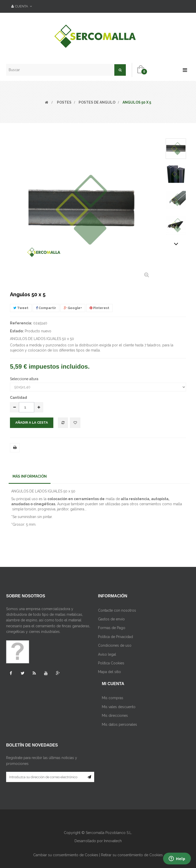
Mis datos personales (119, 724)
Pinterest (99, 308)
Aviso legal (107, 654)
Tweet (21, 308)
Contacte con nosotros (117, 610)
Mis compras (113, 698)
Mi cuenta (113, 684)
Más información (30, 476)
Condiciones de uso (115, 645)
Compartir (46, 308)
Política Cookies (111, 663)
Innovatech (113, 841)
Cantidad (19, 398)
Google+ (73, 308)
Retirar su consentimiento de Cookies (132, 855)
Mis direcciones (115, 716)
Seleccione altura (25, 379)
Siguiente (176, 244)
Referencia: (21, 323)
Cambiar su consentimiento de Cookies (66, 855)
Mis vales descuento (119, 707)
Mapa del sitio (109, 672)
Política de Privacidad (115, 637)
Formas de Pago (112, 628)
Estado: (17, 331)
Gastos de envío (111, 619)
